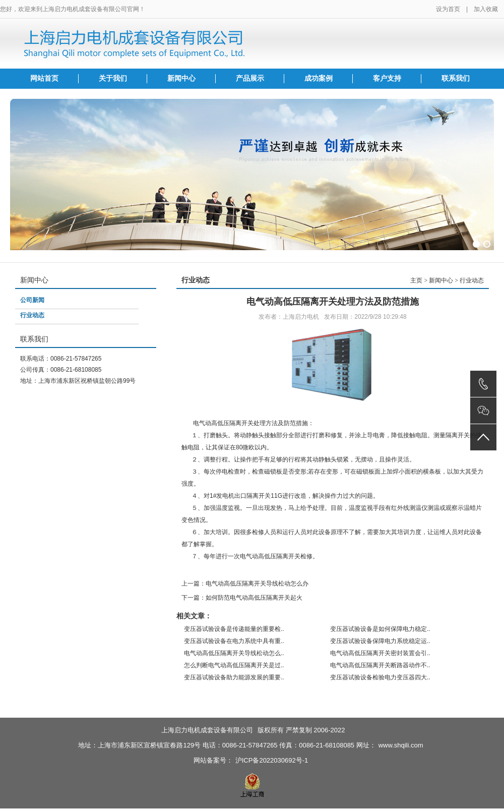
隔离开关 (259, 496)
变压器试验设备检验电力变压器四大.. (380, 677)
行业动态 (32, 315)
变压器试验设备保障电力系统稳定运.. (380, 641)
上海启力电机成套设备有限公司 (207, 730)
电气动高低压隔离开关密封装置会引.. (380, 653)
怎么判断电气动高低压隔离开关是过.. (234, 665)
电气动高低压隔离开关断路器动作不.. (380, 665)
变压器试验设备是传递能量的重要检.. (234, 629)
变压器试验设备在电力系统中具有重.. (234, 641)
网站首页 (44, 78)
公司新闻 (32, 300)
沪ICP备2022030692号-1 (272, 760)
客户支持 (387, 78)
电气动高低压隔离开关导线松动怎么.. (234, 653)
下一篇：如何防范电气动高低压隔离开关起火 (242, 598)
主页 (416, 280)
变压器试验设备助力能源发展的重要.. (234, 677)
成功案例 (319, 78)
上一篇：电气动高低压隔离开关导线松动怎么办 (245, 584)
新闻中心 (181, 78)
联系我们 (456, 78)
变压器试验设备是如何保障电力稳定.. (380, 629)
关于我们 (113, 78)
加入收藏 (486, 9)
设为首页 (448, 9)
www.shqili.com (401, 745)
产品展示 (250, 78)
